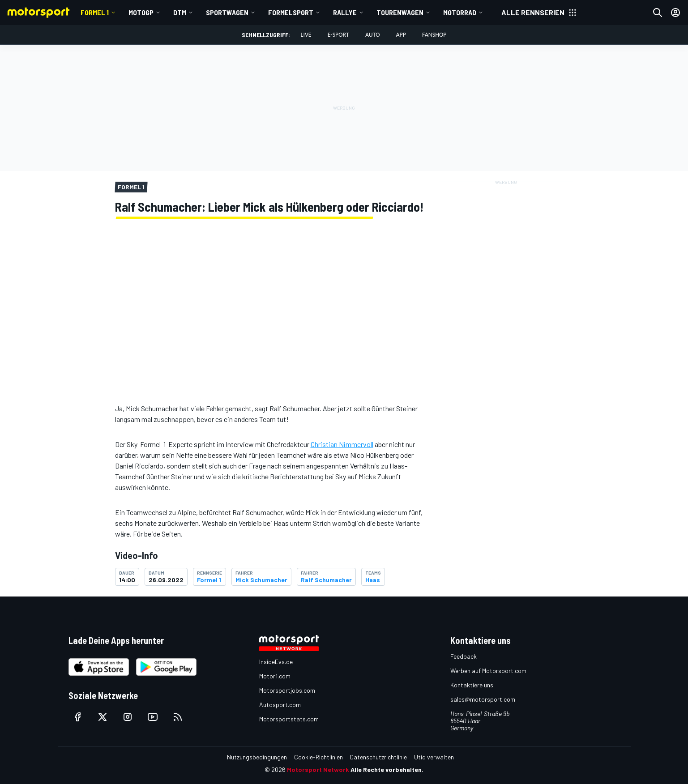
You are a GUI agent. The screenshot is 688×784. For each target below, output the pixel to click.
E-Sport (338, 35)
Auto (373, 35)
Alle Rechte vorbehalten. (387, 769)
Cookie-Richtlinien (318, 757)
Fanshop (434, 35)
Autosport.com (280, 705)
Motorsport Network (318, 769)
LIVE (306, 35)
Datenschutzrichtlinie (378, 757)
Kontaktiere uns (472, 685)
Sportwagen (227, 12)
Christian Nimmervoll (342, 444)
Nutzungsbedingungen (257, 757)
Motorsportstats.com (289, 719)
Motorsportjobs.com (287, 690)
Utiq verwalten (434, 757)
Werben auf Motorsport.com (488, 671)
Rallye (345, 12)
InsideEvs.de (276, 662)
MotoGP (141, 12)
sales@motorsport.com (483, 699)
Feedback (464, 656)
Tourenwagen (400, 12)
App (401, 35)
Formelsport (291, 12)
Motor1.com (275, 676)
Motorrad (460, 12)
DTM (180, 12)
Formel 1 (95, 12)
